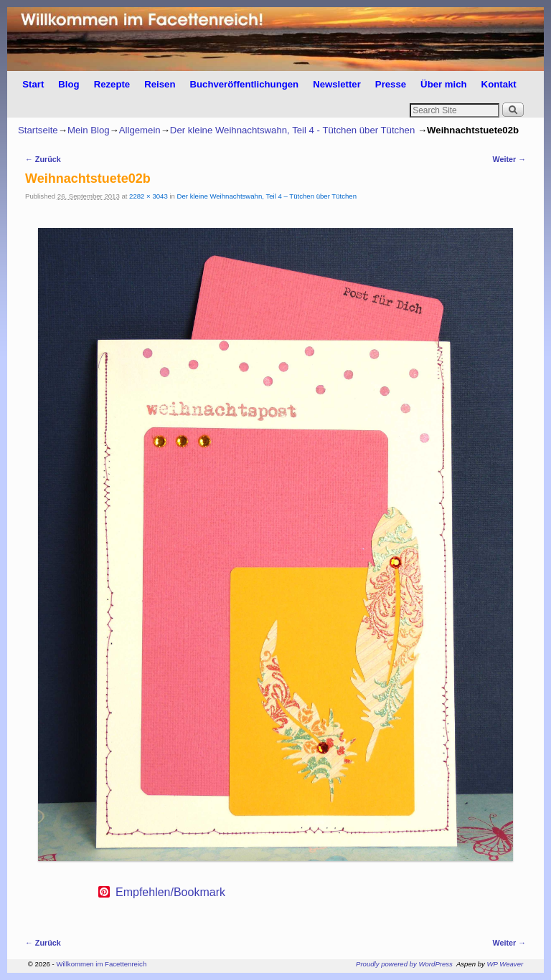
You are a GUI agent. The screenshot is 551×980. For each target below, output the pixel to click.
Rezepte (112, 84)
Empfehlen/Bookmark (170, 893)
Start (33, 84)
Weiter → (509, 159)
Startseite (38, 130)
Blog (69, 84)
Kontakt (499, 84)
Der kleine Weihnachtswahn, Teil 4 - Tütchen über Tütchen (292, 130)
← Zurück (43, 159)
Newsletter (337, 84)
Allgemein (140, 130)
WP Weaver (505, 964)
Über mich (444, 84)
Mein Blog (89, 130)
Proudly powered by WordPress (404, 964)
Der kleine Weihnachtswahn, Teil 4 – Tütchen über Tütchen (267, 196)
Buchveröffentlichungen (244, 84)
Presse (391, 84)
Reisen (160, 84)
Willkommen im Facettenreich (101, 964)
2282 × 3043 (149, 196)
